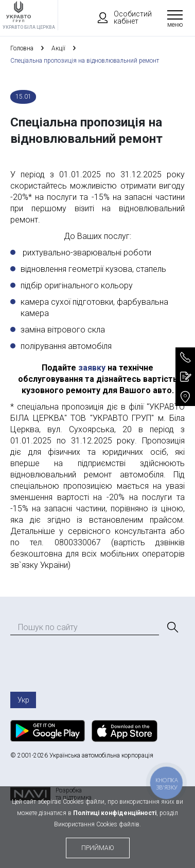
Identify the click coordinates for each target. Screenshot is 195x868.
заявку (92, 368)
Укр (23, 700)
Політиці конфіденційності (115, 813)
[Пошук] (172, 627)
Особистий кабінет (120, 17)
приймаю (98, 848)
